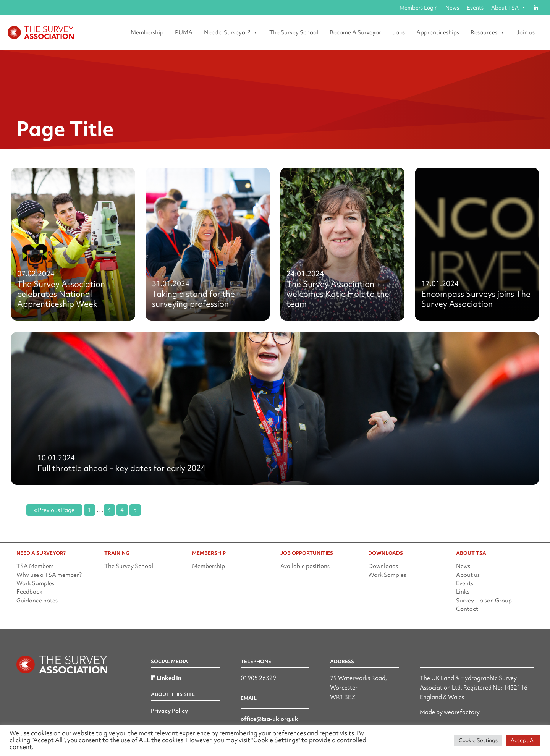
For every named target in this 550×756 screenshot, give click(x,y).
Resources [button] (488, 32)
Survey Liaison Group (484, 601)
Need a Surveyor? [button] (231, 32)
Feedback (29, 592)
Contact (467, 609)
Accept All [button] (523, 740)
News (452, 8)
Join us (526, 32)
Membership (147, 32)
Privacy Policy (169, 711)
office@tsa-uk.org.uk (269, 719)
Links (463, 592)
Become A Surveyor (355, 32)
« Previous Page (54, 510)
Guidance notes (37, 601)
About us (468, 575)
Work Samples (35, 583)
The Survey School (294, 32)
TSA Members (35, 566)
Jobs (399, 32)
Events (475, 8)
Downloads (383, 566)
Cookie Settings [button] (478, 740)
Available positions (305, 566)
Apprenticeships (438, 32)
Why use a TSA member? (49, 575)
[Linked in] (536, 8)
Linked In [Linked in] (166, 678)
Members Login (419, 8)
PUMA (184, 32)
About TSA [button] (509, 8)
